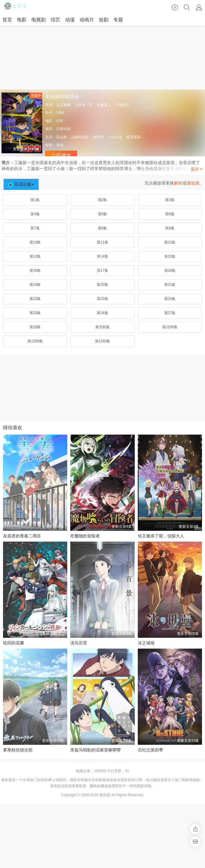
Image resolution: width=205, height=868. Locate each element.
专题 (118, 20)
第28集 (35, 327)
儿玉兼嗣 (63, 105)
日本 (60, 121)
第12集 (170, 242)
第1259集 (35, 341)
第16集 (35, 270)
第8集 (103, 228)
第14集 (102, 256)
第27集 (170, 313)
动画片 (87, 20)
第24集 (170, 299)
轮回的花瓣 (14, 643)
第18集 (170, 270)
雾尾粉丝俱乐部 (18, 750)
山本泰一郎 (84, 105)
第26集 (102, 313)
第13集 (35, 256)
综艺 (55, 20)
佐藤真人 (104, 105)
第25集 (35, 313)
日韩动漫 (63, 129)
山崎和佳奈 (80, 137)
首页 (7, 20)
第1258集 (170, 327)
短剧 (104, 20)
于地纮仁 (122, 105)
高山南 (61, 137)
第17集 (102, 270)
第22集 (35, 299)
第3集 (170, 200)
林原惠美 (134, 137)
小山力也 (115, 137)
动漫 (70, 20)
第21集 (170, 285)
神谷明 (99, 137)
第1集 (35, 200)
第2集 (103, 200)
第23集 (102, 299)
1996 (60, 113)
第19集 (35, 285)
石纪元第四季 (150, 750)
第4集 (35, 214)
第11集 (102, 242)
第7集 (35, 228)
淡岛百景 (79, 643)
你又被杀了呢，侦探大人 (161, 536)
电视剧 (39, 20)
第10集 (35, 242)
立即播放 (61, 156)
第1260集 (103, 341)
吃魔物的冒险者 (85, 536)
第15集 (170, 256)
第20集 (102, 285)
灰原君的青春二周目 (22, 536)
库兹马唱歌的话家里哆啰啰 (96, 750)
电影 (22, 20)
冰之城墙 (146, 643)
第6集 (170, 214)
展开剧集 (102, 327)
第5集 (103, 214)
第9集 (170, 228)
